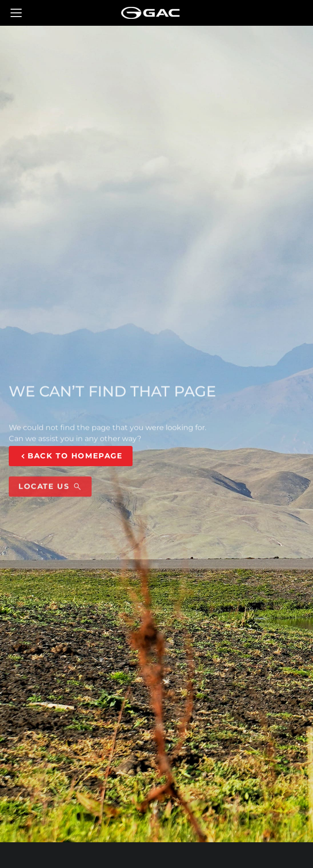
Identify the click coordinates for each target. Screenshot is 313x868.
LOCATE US (50, 491)
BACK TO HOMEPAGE (71, 456)
